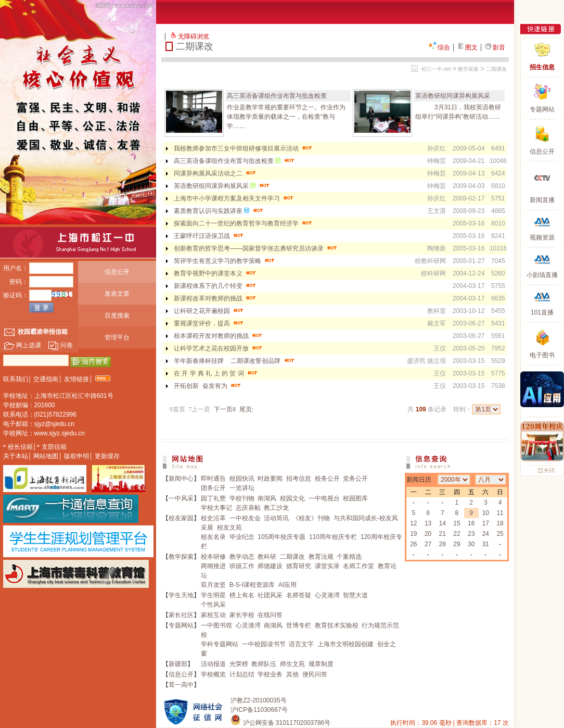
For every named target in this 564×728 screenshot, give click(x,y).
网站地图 (46, 456)
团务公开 (213, 488)
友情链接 (76, 379)
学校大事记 (216, 508)
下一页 (225, 409)
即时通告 (213, 479)
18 (500, 523)
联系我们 (16, 379)
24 (486, 534)
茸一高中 (181, 685)
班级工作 (242, 566)
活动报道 (213, 664)
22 (457, 534)
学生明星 (213, 595)
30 (471, 544)
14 (443, 523)
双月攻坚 (213, 585)
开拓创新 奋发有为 (208, 386)
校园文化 (292, 498)
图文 (467, 47)
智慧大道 (355, 595)
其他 (292, 674)
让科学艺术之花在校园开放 (219, 348)
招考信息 (299, 479)
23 (471, 534)
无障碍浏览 (194, 36)
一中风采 (181, 498)
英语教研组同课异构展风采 (453, 96)
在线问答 (270, 615)
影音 (495, 47)
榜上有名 (242, 595)
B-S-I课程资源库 (252, 585)
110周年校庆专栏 (333, 537)
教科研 (267, 557)
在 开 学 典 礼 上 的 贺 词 (216, 373)
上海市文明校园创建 (345, 644)
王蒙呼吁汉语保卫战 (209, 236)
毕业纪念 (242, 537)
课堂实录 (327, 566)
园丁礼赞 (213, 498)
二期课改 (496, 69)
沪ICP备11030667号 (259, 710)
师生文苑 (292, 664)
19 (413, 534)
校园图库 (355, 498)
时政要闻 (270, 479)
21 (443, 534)
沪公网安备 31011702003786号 (280, 723)
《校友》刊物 (311, 518)
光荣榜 (239, 664)
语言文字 (301, 644)
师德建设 (270, 566)
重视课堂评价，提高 (209, 323)
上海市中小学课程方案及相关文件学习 (234, 198)
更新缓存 (107, 456)
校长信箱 (20, 447)
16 (471, 523)
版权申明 (76, 456)
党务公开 (355, 479)
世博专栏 (299, 625)
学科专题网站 (220, 644)
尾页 (246, 409)
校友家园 (181, 518)
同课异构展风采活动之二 (216, 173)
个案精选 (349, 557)
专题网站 (181, 625)
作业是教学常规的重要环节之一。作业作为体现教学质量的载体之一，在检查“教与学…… (286, 117)
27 (428, 544)
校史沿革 (213, 518)
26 (413, 544)
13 (428, 523)
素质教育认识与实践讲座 (219, 211)
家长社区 (181, 615)
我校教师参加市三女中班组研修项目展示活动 (244, 148)
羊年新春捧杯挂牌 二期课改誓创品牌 (235, 361)
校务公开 (327, 479)
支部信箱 (54, 447)
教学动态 (242, 557)
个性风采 (213, 605)
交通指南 (46, 379)
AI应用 (287, 585)
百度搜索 (117, 316)
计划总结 (242, 674)
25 (500, 534)
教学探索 (468, 69)
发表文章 (117, 294)
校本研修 (213, 557)
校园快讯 (242, 479)
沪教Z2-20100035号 (258, 700)
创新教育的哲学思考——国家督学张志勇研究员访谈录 (256, 248)
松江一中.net (436, 69)
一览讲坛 (242, 488)
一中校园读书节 (264, 644)
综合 (439, 47)
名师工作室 (358, 566)
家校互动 (213, 615)
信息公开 (117, 272)
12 (413, 523)
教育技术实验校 (337, 625)
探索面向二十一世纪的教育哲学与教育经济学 (244, 223)
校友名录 (213, 537)
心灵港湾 (327, 595)
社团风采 (270, 595)
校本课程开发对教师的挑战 (219, 336)
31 (486, 544)
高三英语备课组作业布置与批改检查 (277, 96)
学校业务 (270, 674)
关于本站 (16, 456)
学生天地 (181, 595)
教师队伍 (264, 664)
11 (500, 513)
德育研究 (299, 566)
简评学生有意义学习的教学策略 (225, 261)
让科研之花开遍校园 (209, 311)
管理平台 (117, 337)
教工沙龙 (276, 508)
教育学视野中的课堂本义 (216, 273)
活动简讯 (276, 518)
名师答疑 (299, 595)
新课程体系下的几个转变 (216, 286)
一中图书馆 (216, 625)
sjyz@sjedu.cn (55, 424)
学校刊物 (242, 498)
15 (457, 523)
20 (428, 534)
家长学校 (242, 615)
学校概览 (213, 674)
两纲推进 (213, 566)
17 (486, 523)
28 (443, 544)
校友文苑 (229, 528)
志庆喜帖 (248, 508)
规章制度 (321, 664)
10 (486, 513)
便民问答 (315, 674)
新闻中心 (181, 479)
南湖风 (267, 498)
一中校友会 (245, 518)
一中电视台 (324, 498)
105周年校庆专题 (281, 537)
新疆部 (178, 664)
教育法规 (321, 557)
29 (457, 544)
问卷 (60, 345)
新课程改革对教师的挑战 (216, 298)
